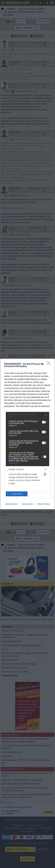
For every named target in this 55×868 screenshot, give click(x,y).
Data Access (27, 504)
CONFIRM (17, 494)
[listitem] (27, 415)
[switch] (44, 422)
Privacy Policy (43, 504)
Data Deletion (11, 504)
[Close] (49, 364)
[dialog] (27, 434)
